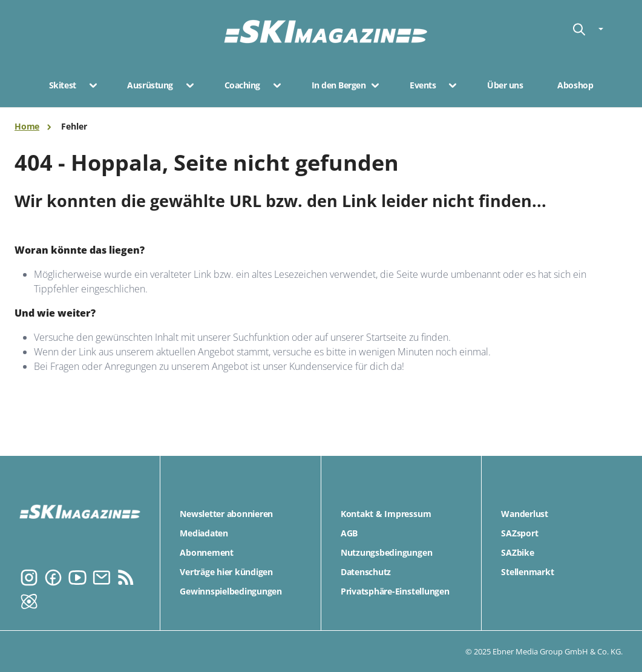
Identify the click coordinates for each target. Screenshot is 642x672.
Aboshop (575, 85)
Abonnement (207, 552)
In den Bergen (339, 85)
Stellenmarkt (527, 572)
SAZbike (517, 552)
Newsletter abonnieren (226, 514)
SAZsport (519, 533)
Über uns (505, 85)
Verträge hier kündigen (226, 572)
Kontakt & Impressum (386, 514)
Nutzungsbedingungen (386, 552)
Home (27, 126)
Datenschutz (366, 572)
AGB (349, 533)
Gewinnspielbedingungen (231, 591)
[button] (90, 85)
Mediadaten (204, 533)
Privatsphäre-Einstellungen (395, 591)
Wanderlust (525, 514)
